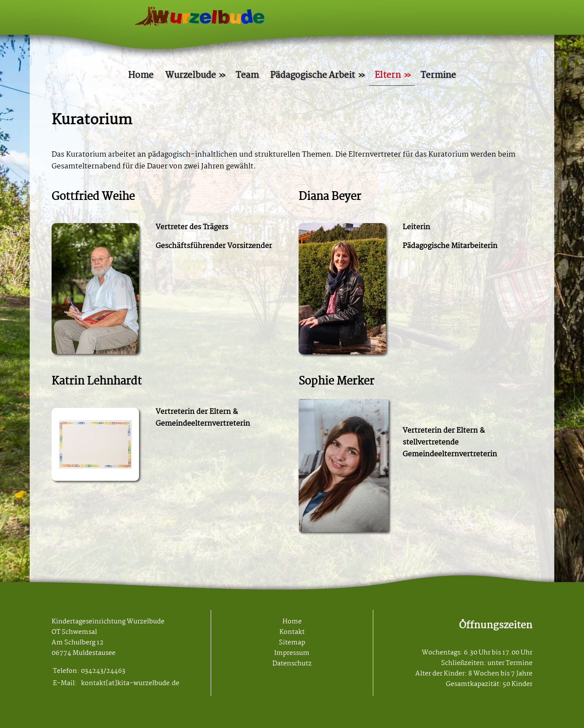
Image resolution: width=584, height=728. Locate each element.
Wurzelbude (191, 75)
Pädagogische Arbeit (313, 75)
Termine (438, 75)
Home (141, 75)
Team (247, 75)
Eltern (388, 75)
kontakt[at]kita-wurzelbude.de (130, 683)
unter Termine (510, 663)
